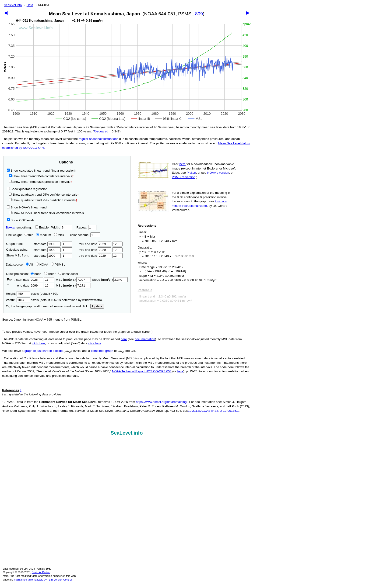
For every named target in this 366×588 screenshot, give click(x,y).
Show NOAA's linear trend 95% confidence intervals (46, 213)
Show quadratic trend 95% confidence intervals (44, 195)
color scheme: (85, 235)
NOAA (42, 265)
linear (50, 274)
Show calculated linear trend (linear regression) (41, 171)
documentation (145, 339)
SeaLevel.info (127, 433)
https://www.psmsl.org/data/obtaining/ (162, 402)
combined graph (102, 351)
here (183, 164)
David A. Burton (41, 572)
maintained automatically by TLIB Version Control (43, 580)
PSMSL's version (184, 177)
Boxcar (11, 227)
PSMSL (58, 265)
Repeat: (86, 227)
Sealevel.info (13, 5)
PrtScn (191, 173)
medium (44, 235)
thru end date (95, 244)
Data (30, 5)
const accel (68, 274)
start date (47, 244)
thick (59, 235)
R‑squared (101, 131)
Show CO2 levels (21, 220)
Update (97, 306)
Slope (110, 280)
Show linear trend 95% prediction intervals (40, 182)
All (29, 265)
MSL (73, 280)
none (35, 274)
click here (39, 343)
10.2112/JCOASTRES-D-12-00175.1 (213, 411)
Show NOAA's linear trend (27, 207)
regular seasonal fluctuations (99, 139)
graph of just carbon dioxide (44, 351)
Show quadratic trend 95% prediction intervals (43, 200)
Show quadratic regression (27, 189)
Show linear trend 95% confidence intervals (40, 176)
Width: (62, 227)
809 (199, 14)
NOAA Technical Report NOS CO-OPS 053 (142, 371)
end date (30, 285)
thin (28, 235)
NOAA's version (218, 173)
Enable (42, 227)
